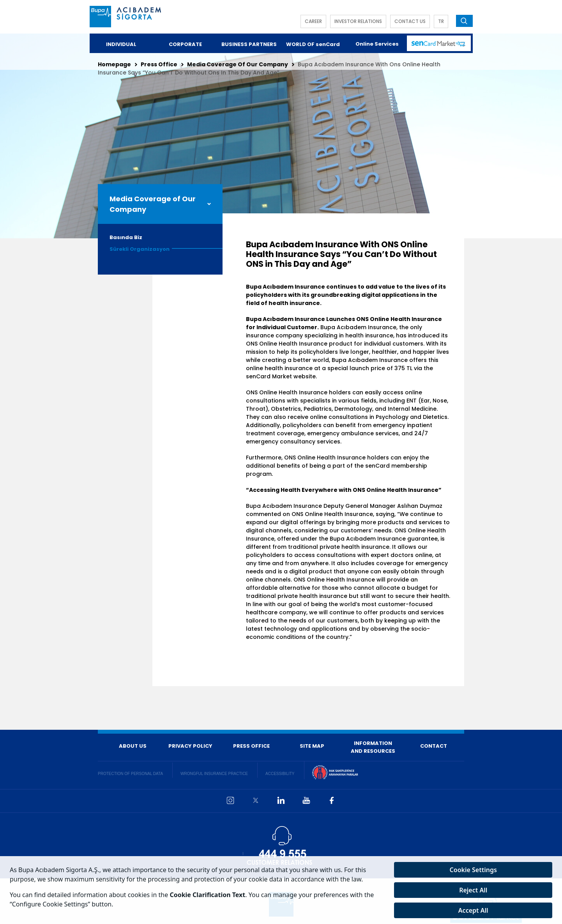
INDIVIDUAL (121, 44)
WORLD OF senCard (313, 44)
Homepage (114, 64)
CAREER (313, 21)
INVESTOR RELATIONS (358, 21)
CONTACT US (410, 21)
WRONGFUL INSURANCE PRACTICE (214, 774)
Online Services (377, 44)
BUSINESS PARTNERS (249, 44)
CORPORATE (185, 44)
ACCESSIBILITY (280, 774)
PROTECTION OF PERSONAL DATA (130, 774)
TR (441, 21)
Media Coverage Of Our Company (238, 64)
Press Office (159, 64)
